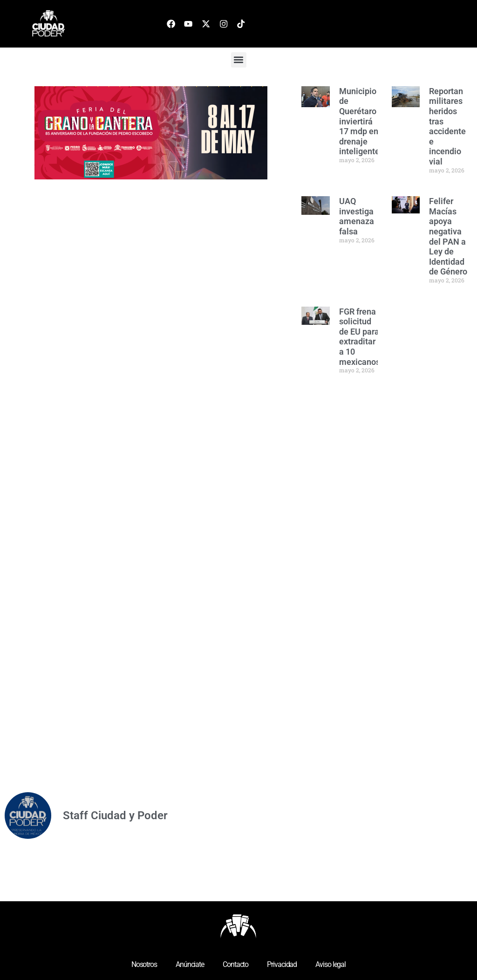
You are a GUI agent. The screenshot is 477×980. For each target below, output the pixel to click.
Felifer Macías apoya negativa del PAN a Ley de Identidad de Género (448, 236)
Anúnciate (190, 964)
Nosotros (144, 964)
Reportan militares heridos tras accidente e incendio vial (447, 126)
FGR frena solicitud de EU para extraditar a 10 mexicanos (360, 337)
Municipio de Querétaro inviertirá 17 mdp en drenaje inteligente (359, 121)
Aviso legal (330, 964)
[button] (239, 60)
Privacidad (282, 964)
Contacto (235, 964)
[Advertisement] (371, 529)
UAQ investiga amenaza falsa (357, 216)
